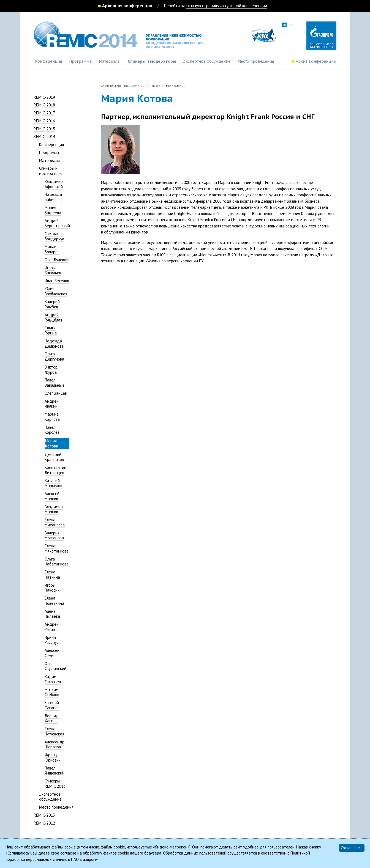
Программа (80, 61)
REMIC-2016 (44, 121)
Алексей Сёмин (52, 653)
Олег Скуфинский (55, 666)
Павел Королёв (52, 430)
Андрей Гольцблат (54, 317)
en (292, 25)
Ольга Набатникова (57, 562)
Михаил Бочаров (52, 249)
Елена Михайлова (55, 522)
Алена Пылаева (52, 614)
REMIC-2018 (44, 105)
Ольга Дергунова (54, 356)
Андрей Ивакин (52, 404)
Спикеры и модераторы (152, 61)
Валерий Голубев (52, 304)
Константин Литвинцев (55, 470)
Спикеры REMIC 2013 (55, 784)
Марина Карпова (52, 417)
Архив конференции (115, 86)
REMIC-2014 (44, 137)
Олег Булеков (56, 260)
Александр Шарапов (55, 745)
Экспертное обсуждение (207, 61)
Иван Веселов (57, 281)
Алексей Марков (52, 496)
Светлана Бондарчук (54, 236)
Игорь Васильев (53, 270)
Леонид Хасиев (52, 718)
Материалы (110, 61)
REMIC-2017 (44, 113)
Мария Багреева (53, 210)
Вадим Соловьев (53, 679)
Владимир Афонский (54, 184)
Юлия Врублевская (56, 291)
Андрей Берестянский (57, 223)
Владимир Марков (54, 509)
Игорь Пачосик (52, 588)
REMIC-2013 (44, 815)
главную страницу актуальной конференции (227, 6)
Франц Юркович (53, 757)
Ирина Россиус (52, 640)
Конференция (48, 61)
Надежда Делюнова (54, 344)
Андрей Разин (52, 627)
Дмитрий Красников (54, 457)
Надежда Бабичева (53, 197)
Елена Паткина (52, 575)
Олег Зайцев (56, 393)
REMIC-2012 (44, 823)
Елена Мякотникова (57, 548)
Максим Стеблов (52, 692)
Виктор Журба (51, 370)
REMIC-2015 (44, 129)
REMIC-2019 (44, 97)
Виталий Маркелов (53, 483)
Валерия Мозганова (54, 535)
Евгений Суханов (52, 705)
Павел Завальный (54, 383)
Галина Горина (51, 330)
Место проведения (256, 61)
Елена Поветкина (54, 601)
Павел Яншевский (55, 771)
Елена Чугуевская (54, 731)
